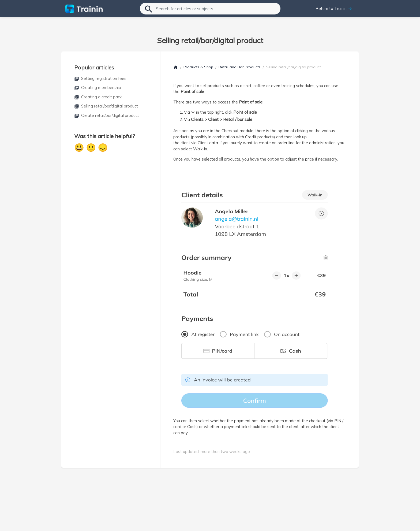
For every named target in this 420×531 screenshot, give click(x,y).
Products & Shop (198, 67)
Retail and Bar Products (240, 67)
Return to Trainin (334, 9)
